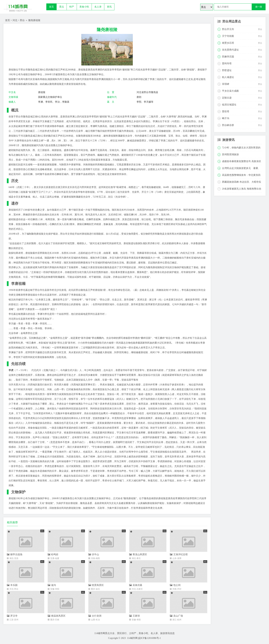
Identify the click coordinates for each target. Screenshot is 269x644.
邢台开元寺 (228, 29)
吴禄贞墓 (136, 585)
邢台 (22, 20)
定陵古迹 (227, 98)
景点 (62, 7)
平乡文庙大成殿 (230, 91)
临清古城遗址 (229, 105)
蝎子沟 (226, 118)
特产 (72, 7)
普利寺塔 (227, 63)
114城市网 (132, 638)
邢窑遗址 (227, 70)
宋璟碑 (226, 84)
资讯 (109, 7)
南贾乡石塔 (228, 43)
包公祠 (175, 585)
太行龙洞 (95, 616)
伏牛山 (94, 554)
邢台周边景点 (232, 21)
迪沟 (52, 585)
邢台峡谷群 (228, 125)
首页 (51, 7)
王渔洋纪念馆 (179, 554)
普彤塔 (226, 111)
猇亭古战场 (15, 554)
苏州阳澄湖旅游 (230, 154)
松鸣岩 (53, 554)
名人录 (98, 7)
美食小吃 (84, 7)
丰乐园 (12, 585)
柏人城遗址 (228, 77)
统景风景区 (96, 585)
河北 (15, 20)
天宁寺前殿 (228, 36)
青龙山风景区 (138, 554)
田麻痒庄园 (228, 57)
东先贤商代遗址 (230, 50)
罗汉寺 (12, 616)
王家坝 (134, 616)
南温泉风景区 (57, 616)
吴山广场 (176, 616)
